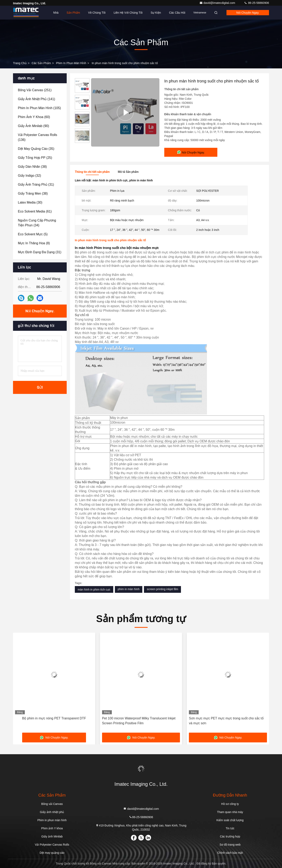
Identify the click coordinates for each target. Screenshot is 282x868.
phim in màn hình (129, 589)
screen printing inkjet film (162, 589)
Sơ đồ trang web (230, 845)
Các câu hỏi (177, 13)
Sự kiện (156, 13)
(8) (34, 243)
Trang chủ (20, 63)
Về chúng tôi (97, 13)
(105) (39, 108)
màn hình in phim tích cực (94, 590)
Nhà (56, 13)
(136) (38, 137)
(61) (35, 211)
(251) (35, 90)
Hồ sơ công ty (230, 804)
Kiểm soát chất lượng (230, 820)
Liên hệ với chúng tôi (128, 13)
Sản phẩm (73, 13)
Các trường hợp (230, 836)
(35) (36, 149)
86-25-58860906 (256, 3)
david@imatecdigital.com (218, 3)
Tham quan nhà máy (230, 812)
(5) (33, 234)
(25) (35, 158)
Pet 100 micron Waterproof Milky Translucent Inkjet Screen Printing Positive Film (139, 721)
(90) (33, 126)
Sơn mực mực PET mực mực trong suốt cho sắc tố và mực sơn (226, 721)
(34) (37, 223)
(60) (34, 117)
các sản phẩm (41, 63)
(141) (36, 99)
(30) (30, 202)
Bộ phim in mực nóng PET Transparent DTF (54, 718)
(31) (36, 185)
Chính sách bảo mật (230, 853)
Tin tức (230, 828)
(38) (32, 167)
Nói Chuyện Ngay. (248, 13)
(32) (29, 176)
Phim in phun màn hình (71, 63)
